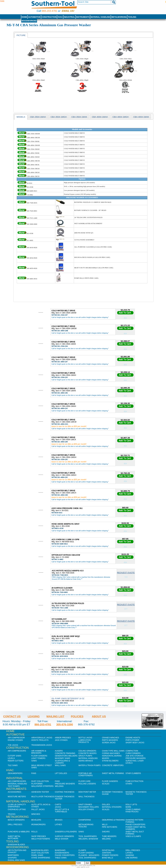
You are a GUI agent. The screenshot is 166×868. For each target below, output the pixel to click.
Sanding (130, 855)
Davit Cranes (85, 805)
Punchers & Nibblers (19, 832)
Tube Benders (109, 836)
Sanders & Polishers (66, 832)
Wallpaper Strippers (42, 786)
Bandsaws (60, 850)
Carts (58, 805)
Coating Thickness (65, 792)
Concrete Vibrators (113, 765)
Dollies (106, 805)
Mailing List (55, 716)
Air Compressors (17, 751)
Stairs (129, 784)
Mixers (106, 758)
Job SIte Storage (134, 756)
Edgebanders (62, 853)
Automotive (34, 17)
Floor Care (84, 781)
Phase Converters (135, 825)
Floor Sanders (39, 756)
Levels (11, 758)
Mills (105, 825)
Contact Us (12, 716)
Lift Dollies (61, 773)
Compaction (132, 751)
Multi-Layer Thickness (43, 797)
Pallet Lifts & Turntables (62, 811)
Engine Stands (15, 740)
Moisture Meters (17, 797)
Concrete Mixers (87, 753)
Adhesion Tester (40, 792)
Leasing (34, 716)
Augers (59, 751)
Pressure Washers (136, 758)
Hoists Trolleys (40, 740)
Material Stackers (112, 807)
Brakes (59, 820)
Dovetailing (108, 850)
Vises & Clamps (133, 836)
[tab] (21, 35)
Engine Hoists (133, 738)
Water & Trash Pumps (90, 765)
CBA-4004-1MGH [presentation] (121, 117)
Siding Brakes (86, 761)
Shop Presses (39, 836)
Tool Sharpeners (88, 836)
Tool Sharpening (87, 858)
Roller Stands (86, 810)
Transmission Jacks (42, 745)
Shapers (12, 858)
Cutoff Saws (14, 756)
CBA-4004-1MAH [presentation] (100, 117)
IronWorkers (38, 825)
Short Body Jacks (135, 743)
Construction (49, 17)
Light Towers (38, 758)
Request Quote (126, 573)
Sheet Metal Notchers (14, 837)
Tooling (132, 17)
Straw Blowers (110, 761)
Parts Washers (110, 740)
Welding (59, 786)
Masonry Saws (62, 758)
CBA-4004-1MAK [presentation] (141, 117)
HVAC (60, 17)
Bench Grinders (16, 820)
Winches (36, 814)
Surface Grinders (64, 836)
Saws (34, 761)
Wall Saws (60, 765)
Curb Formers (133, 753)
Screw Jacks (109, 743)
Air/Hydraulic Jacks (42, 738)
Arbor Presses (63, 738)
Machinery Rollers (89, 807)
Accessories (14, 792)
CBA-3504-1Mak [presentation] (79, 117)
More (128, 807)
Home (24, 17)
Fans (34, 773)
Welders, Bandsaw (88, 839)
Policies (77, 716)
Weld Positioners (41, 839)
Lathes (58, 825)
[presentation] (21, 35)
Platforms (37, 784)
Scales (106, 784)
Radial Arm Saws (16, 860)
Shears (106, 832)
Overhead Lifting (17, 810)
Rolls (34, 832)
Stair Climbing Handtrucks (133, 811)
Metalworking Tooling (86, 826)
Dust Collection (40, 781)
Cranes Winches (111, 738)
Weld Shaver (62, 839)
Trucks (12, 814)
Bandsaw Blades (16, 845)
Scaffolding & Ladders (62, 762)
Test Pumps (14, 786)
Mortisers (13, 855)
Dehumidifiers (15, 773)
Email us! (68, 11)
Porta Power (132, 740)
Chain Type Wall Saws (113, 751)
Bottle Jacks (85, 738)
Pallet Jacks (38, 810)
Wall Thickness (86, 797)
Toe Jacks (13, 745)
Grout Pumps (85, 756)
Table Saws (61, 858)
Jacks (58, 807)
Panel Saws (37, 855)
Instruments (83, 17)
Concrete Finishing (65, 753)
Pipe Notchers (110, 827)
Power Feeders (110, 855)
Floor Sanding (86, 853)
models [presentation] (21, 117)
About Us (99, 716)
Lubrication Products (85, 741)
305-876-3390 (65, 724)
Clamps (82, 850)
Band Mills (107, 858)
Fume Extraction (134, 781)
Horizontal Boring (112, 756)
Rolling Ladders (87, 784)
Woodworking (29, 21)
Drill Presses (15, 825)
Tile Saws (13, 765)
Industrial (70, 17)
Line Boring (132, 858)
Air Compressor (16, 738)
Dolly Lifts (131, 805)
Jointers (107, 853)
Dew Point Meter (87, 792)
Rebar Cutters (16, 761)
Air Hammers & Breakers (39, 752)
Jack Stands (61, 740)
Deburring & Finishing (113, 820)
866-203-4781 (50, 11)
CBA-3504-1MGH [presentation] (59, 117)
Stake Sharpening (41, 858)
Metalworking (119, 17)
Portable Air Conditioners (86, 774)
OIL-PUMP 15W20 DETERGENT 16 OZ (68, 699)
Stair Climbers (133, 773)
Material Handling (101, 17)
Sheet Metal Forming (113, 773)
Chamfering (85, 820)
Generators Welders (66, 756)
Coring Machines (111, 753)
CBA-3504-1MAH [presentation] (38, 117)
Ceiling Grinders (87, 751)
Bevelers (36, 820)
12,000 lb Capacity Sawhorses (17, 806)
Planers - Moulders (89, 855)
